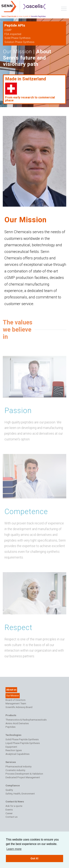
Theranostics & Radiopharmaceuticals (26, 720)
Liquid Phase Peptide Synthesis (23, 743)
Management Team (16, 703)
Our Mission (13, 696)
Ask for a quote (14, 806)
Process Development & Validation (24, 774)
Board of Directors (15, 700)
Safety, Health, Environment (20, 794)
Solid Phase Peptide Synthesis (22, 739)
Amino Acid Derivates (17, 723)
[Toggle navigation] (64, 9)
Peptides (10, 727)
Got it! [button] (34, 858)
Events (9, 810)
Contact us (11, 817)
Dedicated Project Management (23, 777)
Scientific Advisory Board (19, 707)
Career (9, 813)
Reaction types (14, 750)
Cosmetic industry (15, 770)
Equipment (11, 747)
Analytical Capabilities (17, 754)
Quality (9, 790)
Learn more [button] (14, 849)
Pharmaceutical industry (18, 767)
